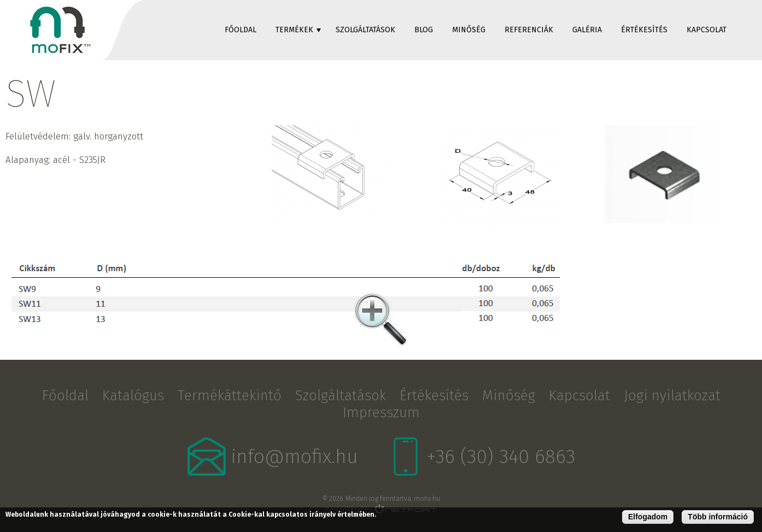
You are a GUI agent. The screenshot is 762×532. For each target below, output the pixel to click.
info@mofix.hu (295, 457)
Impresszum (381, 413)
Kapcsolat (707, 30)
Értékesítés (644, 30)
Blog (424, 30)
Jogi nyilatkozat (672, 396)
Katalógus (133, 396)
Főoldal (241, 30)
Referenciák (529, 30)
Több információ (718, 517)
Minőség (469, 30)
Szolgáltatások (365, 30)
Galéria (587, 30)
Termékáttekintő (230, 396)
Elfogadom (648, 517)
